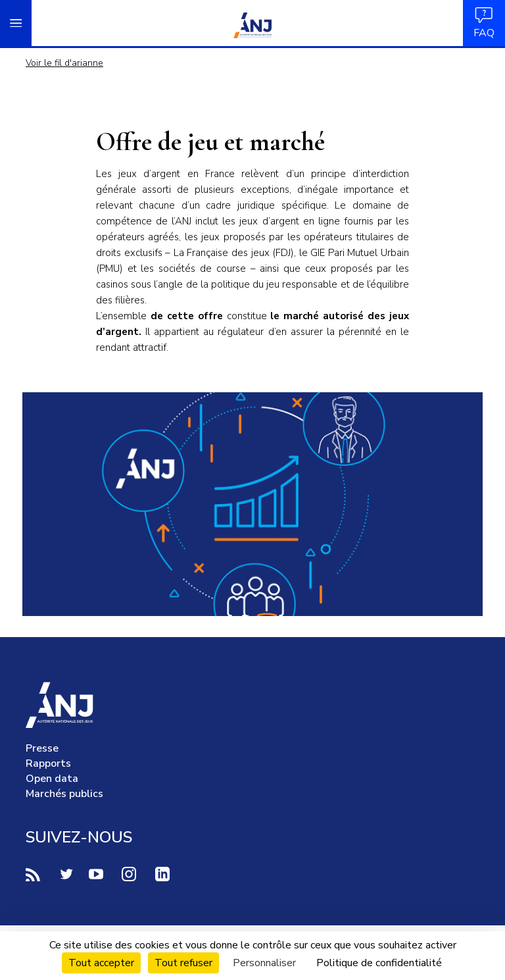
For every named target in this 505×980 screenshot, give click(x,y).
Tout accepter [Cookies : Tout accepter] (101, 963)
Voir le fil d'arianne (64, 63)
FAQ (484, 23)
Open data (52, 779)
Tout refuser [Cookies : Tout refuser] (183, 963)
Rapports (48, 763)
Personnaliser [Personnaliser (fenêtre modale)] (264, 963)
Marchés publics (64, 794)
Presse (42, 748)
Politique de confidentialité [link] (379, 963)
